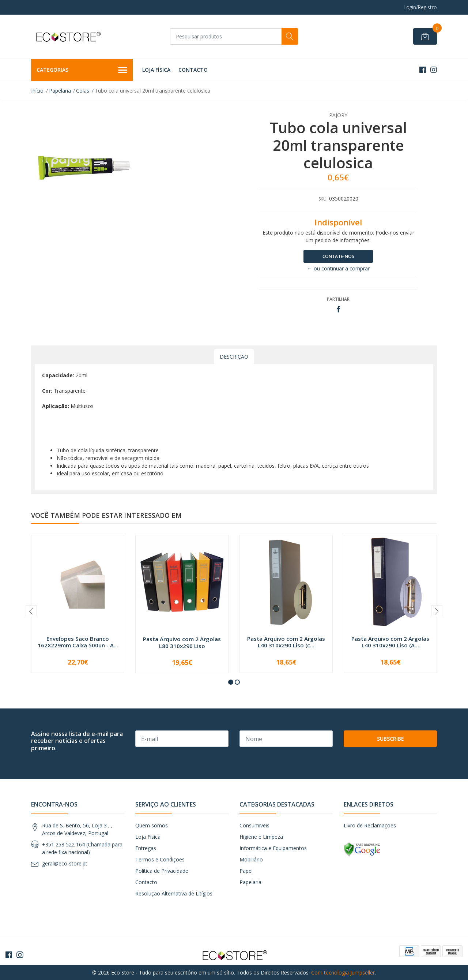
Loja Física (156, 70)
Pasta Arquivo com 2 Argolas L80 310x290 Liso (182, 642)
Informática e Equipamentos (273, 848)
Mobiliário (251, 859)
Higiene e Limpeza (261, 837)
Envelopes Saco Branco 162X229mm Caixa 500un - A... (78, 642)
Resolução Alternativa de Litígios (174, 893)
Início (37, 91)
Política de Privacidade (162, 871)
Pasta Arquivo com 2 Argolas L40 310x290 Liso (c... (286, 642)
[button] (231, 682)
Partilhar (338, 299)
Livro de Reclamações (370, 825)
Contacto (193, 70)
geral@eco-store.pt (65, 863)
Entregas (146, 848)
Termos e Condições (160, 859)
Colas (83, 91)
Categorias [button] (82, 70)
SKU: (323, 199)
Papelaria (60, 91)
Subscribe (390, 739)
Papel (246, 871)
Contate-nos (338, 256)
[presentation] (31, 611)
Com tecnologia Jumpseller (343, 972)
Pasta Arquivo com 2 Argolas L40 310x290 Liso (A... (390, 642)
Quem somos (152, 825)
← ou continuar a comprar (338, 268)
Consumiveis (254, 825)
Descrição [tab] (234, 357)
